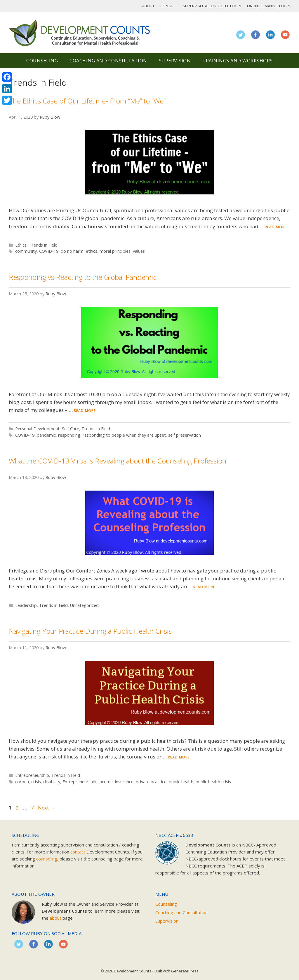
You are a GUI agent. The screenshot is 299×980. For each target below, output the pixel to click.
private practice (151, 782)
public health (181, 782)
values (139, 251)
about (55, 918)
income (106, 782)
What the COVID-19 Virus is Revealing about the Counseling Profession (118, 461)
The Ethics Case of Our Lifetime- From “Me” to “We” (87, 101)
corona (22, 782)
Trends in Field (43, 245)
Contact (169, 6)
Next (46, 808)
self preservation (185, 435)
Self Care (71, 429)
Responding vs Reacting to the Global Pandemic (83, 277)
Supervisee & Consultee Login (212, 6)
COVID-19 (49, 251)
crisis (36, 782)
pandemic (46, 435)
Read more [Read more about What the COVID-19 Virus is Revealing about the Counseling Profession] (204, 587)
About (148, 6)
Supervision (175, 61)
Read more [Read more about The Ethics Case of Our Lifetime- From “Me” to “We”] (276, 227)
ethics (92, 251)
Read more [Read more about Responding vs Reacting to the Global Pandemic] (85, 411)
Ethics (21, 245)
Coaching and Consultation (108, 61)
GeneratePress (185, 971)
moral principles (115, 251)
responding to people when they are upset (124, 435)
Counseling (42, 61)
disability (52, 782)
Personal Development (37, 429)
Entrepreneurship (32, 775)
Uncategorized (84, 605)
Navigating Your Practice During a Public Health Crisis (90, 631)
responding (69, 435)
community (26, 251)
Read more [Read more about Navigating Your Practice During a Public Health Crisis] (179, 757)
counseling (47, 859)
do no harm (72, 251)
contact (78, 852)
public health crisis (213, 782)
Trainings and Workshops (238, 61)
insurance (124, 782)
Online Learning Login (269, 6)
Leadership (26, 605)
